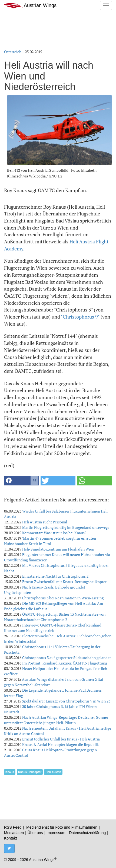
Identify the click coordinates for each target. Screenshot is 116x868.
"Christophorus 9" (80, 317)
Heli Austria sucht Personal (45, 522)
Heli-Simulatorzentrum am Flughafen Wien (58, 549)
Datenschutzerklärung (87, 833)
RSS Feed (13, 827)
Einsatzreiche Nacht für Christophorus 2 (55, 576)
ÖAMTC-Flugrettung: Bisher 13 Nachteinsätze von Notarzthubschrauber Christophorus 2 (55, 617)
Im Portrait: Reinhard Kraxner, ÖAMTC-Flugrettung (65, 663)
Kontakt (10, 838)
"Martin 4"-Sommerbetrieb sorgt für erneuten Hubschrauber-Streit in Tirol (50, 541)
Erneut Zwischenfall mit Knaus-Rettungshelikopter (64, 582)
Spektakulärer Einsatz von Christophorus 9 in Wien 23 (66, 701)
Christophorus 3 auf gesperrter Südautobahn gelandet (67, 658)
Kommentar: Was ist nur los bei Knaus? (54, 533)
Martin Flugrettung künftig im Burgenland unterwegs (66, 527)
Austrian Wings (30, 6)
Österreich (13, 52)
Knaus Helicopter (30, 772)
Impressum (56, 833)
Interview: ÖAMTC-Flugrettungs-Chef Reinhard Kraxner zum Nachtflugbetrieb (53, 628)
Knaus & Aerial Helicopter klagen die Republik (60, 744)
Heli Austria (53, 772)
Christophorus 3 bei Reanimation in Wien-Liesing (63, 598)
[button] (21, 481)
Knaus (10, 772)
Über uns (35, 833)
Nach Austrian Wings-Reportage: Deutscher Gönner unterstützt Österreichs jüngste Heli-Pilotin (56, 720)
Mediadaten (14, 833)
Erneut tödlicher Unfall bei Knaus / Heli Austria (61, 739)
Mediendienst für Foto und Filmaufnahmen (62, 827)
